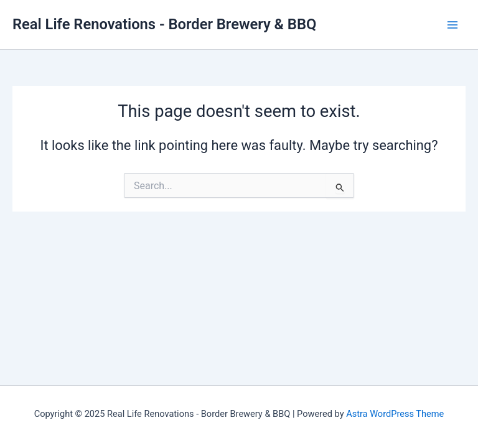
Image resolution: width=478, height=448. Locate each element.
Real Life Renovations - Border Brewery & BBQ (164, 24)
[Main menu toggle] (452, 25)
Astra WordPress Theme (395, 414)
